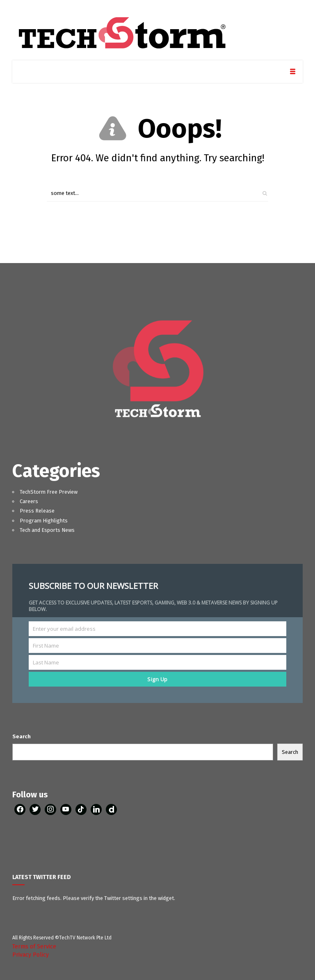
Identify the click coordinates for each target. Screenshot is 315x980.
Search (22, 736)
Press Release (37, 511)
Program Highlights (44, 521)
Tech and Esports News (47, 530)
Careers (29, 501)
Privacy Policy (31, 955)
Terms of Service (34, 947)
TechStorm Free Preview (49, 492)
